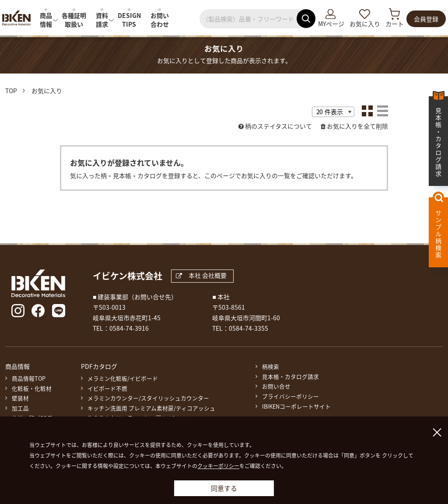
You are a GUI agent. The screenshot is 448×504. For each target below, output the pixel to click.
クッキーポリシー (218, 466)
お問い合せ (276, 386)
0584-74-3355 (248, 328)
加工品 (20, 408)
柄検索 (271, 367)
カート (395, 24)
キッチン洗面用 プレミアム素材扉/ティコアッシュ (151, 408)
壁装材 (20, 398)
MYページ (331, 24)
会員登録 (426, 19)
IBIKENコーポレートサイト (296, 406)
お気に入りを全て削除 (357, 126)
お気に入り (365, 24)
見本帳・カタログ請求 (290, 377)
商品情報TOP (29, 378)
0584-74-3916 (129, 328)
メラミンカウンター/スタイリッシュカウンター (148, 398)
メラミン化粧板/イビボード (123, 378)
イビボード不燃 (107, 388)
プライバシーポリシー (290, 396)
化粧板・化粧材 (32, 388)
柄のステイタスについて (278, 126)
